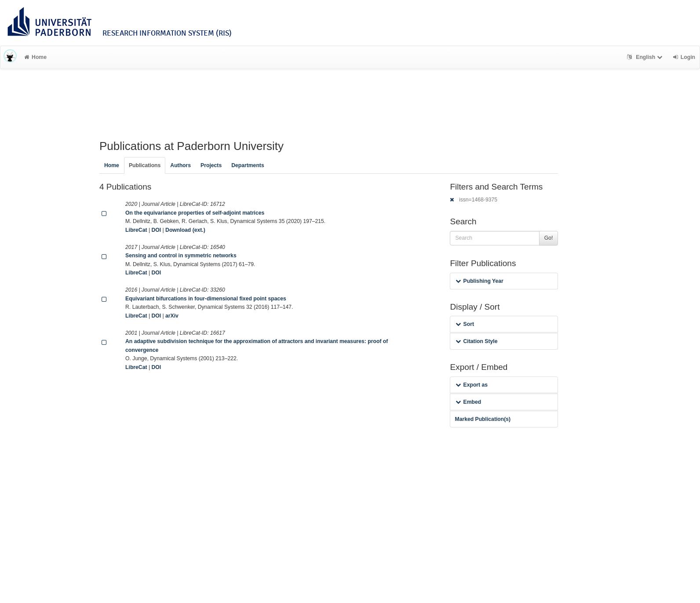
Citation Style (476, 341)
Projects (211, 165)
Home (35, 57)
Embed (468, 402)
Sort (465, 324)
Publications (145, 165)
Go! (549, 238)
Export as (472, 385)
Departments (248, 165)
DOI (156, 230)
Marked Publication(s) (483, 419)
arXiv (172, 316)
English (646, 57)
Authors (180, 165)
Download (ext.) (185, 230)
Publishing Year (479, 281)
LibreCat (136, 230)
